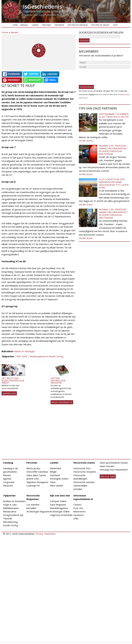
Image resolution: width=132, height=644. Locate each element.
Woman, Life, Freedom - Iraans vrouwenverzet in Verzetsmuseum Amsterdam (113, 150)
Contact (77, 505)
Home (15, 25)
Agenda (7, 479)
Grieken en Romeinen (14, 501)
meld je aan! (108, 476)
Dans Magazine (58, 505)
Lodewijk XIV (33, 485)
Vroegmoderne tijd (13, 515)
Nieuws (15, 32)
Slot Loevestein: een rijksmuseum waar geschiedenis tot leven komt (114, 183)
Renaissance (10, 511)
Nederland (55, 468)
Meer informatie (62, 402)
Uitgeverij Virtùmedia (61, 515)
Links (76, 518)
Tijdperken (59, 25)
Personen (46, 25)
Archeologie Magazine (38, 511)
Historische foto (82, 468)
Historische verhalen (78, 25)
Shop (115, 25)
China (53, 482)
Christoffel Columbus (37, 472)
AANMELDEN (9, 393)
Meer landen (57, 485)
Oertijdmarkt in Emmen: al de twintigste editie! (114, 115)
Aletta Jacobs (33, 468)
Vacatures (79, 515)
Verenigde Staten (59, 479)
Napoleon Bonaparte (37, 482)
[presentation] (102, 76)
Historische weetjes (84, 482)
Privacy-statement (45, 534)
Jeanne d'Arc (33, 479)
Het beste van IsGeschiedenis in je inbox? (13, 380)
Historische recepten (85, 472)
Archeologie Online (60, 511)
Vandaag (24, 25)
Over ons (78, 508)
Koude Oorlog (11, 525)
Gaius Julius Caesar (36, 475)
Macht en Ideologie (24, 351)
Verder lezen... (86, 141)
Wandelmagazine (59, 508)
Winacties (8, 485)
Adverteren (79, 511)
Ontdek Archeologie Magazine (58, 380)
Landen (35, 25)
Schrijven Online (58, 501)
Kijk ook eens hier (60, 495)
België (53, 472)
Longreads (9, 482)
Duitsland (55, 475)
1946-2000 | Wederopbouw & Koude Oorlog (39, 356)
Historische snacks (100, 25)
